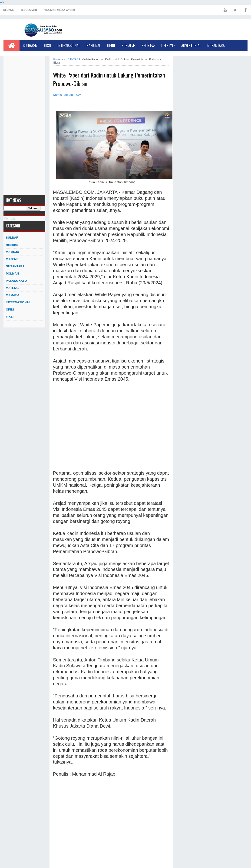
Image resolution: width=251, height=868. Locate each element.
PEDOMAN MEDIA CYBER (59, 10)
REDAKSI (9, 10)
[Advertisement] (24, 126)
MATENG (12, 288)
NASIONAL (94, 45)
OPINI (111, 45)
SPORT (148, 45)
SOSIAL (128, 45)
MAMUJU (12, 252)
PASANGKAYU (16, 281)
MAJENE (12, 259)
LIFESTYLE (168, 45)
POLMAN (12, 274)
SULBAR (30, 45)
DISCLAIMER (29, 10)
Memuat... (10, 219)
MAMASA (13, 295)
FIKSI (47, 45)
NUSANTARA (216, 45)
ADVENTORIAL (191, 45)
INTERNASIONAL (69, 45)
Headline (12, 245)
